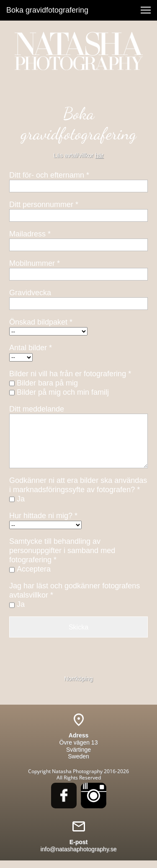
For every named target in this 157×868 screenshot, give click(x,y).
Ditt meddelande (37, 409)
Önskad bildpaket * (41, 322)
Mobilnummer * (35, 263)
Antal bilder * (31, 348)
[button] (146, 10)
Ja (21, 499)
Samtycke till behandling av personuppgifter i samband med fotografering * (62, 551)
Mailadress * (30, 234)
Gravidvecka (30, 293)
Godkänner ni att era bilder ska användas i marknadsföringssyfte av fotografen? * (78, 485)
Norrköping (78, 679)
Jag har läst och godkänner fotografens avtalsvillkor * (75, 590)
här (99, 155)
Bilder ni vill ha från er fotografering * (70, 374)
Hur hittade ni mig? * (43, 516)
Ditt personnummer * (44, 205)
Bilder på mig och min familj (63, 392)
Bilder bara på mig (47, 383)
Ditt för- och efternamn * (49, 175)
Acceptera (34, 569)
